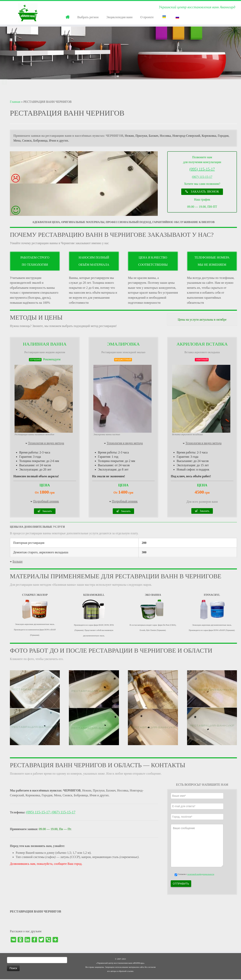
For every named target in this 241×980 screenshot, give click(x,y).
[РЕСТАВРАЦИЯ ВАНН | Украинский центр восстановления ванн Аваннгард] (28, 13)
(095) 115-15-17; (39, 813)
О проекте (147, 17)
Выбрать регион (88, 17)
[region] (84, 184)
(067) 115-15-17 (202, 177)
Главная (15, 102)
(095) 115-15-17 (202, 169)
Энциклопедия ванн (119, 17)
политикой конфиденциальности (201, 875)
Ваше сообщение (197, 846)
